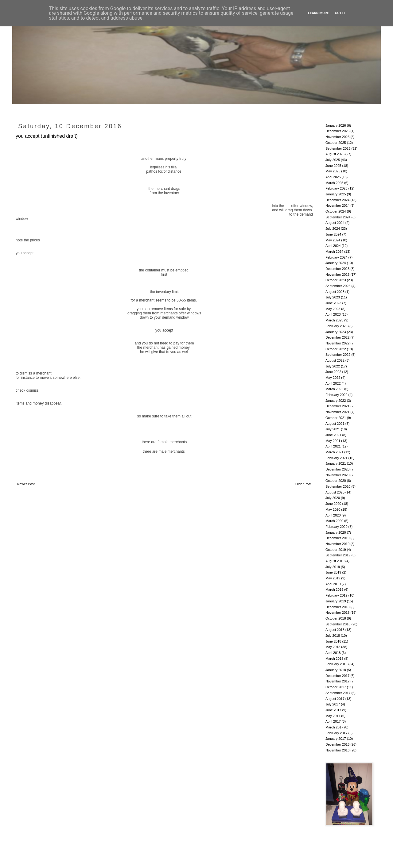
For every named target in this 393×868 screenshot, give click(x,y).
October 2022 (336, 349)
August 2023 (335, 292)
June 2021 (333, 435)
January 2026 (336, 125)
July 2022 (333, 366)
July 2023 (333, 297)
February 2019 (337, 595)
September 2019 (338, 555)
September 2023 (338, 286)
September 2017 (338, 693)
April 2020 (333, 515)
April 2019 (333, 584)
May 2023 (333, 309)
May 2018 (333, 647)
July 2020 (333, 498)
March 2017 (334, 727)
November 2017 (337, 681)
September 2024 (338, 217)
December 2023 (337, 269)
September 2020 (338, 486)
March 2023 (334, 320)
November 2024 (337, 205)
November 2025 (337, 137)
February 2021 (337, 458)
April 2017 (333, 721)
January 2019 (336, 601)
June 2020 (333, 504)
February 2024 (337, 257)
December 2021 (337, 406)
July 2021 (333, 429)
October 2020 (336, 481)
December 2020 (337, 469)
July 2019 (333, 567)
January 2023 (336, 332)
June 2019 (333, 572)
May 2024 (333, 240)
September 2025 (338, 148)
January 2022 (336, 401)
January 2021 (336, 463)
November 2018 (337, 613)
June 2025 (333, 166)
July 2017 (333, 704)
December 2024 (337, 200)
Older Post (303, 484)
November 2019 (337, 544)
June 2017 (333, 710)
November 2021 (337, 412)
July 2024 (333, 229)
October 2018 (336, 618)
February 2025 (337, 188)
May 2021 (333, 441)
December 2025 (337, 131)
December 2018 (337, 607)
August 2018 (335, 630)
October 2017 (336, 687)
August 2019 (335, 561)
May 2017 (333, 716)
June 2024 (333, 234)
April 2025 (333, 177)
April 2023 (333, 314)
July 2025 (333, 160)
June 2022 (333, 372)
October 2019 (336, 550)
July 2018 (333, 636)
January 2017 (336, 739)
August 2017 (335, 699)
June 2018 (333, 641)
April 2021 (333, 446)
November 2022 (337, 343)
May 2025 (333, 171)
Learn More (318, 13)
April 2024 (333, 246)
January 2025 (336, 194)
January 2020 (336, 532)
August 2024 (335, 223)
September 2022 (338, 355)
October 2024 (336, 211)
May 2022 (333, 378)
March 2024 (334, 252)
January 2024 (336, 263)
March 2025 (334, 183)
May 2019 (333, 578)
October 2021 (336, 418)
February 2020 (337, 527)
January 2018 (336, 670)
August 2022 (335, 360)
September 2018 (338, 624)
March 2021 (334, 452)
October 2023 (336, 280)
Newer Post (26, 484)
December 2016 (337, 744)
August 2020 (335, 492)
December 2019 (337, 538)
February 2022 (337, 395)
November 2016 (337, 750)
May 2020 (333, 509)
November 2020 (337, 475)
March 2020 (334, 521)
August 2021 (335, 424)
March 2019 (334, 590)
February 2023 (337, 326)
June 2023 (333, 303)
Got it (340, 13)
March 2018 (334, 659)
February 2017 (337, 733)
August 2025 (335, 154)
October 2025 (336, 143)
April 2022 (333, 383)
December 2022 (337, 337)
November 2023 (337, 275)
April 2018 (333, 653)
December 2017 (337, 676)
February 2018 (337, 664)
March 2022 (334, 389)
